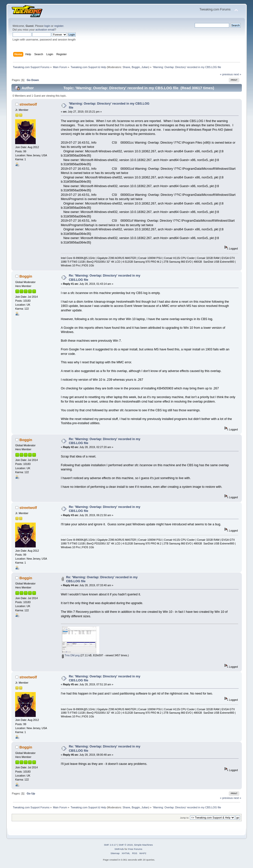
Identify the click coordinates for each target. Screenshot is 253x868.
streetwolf (28, 104)
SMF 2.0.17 (110, 845)
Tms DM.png (71, 655)
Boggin (136, 67)
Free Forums (135, 849)
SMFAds (119, 849)
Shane (126, 67)
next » (237, 74)
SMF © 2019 (126, 845)
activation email (45, 30)
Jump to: (185, 818)
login (47, 26)
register (59, 26)
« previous (226, 74)
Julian (145, 67)
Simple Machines (143, 845)
